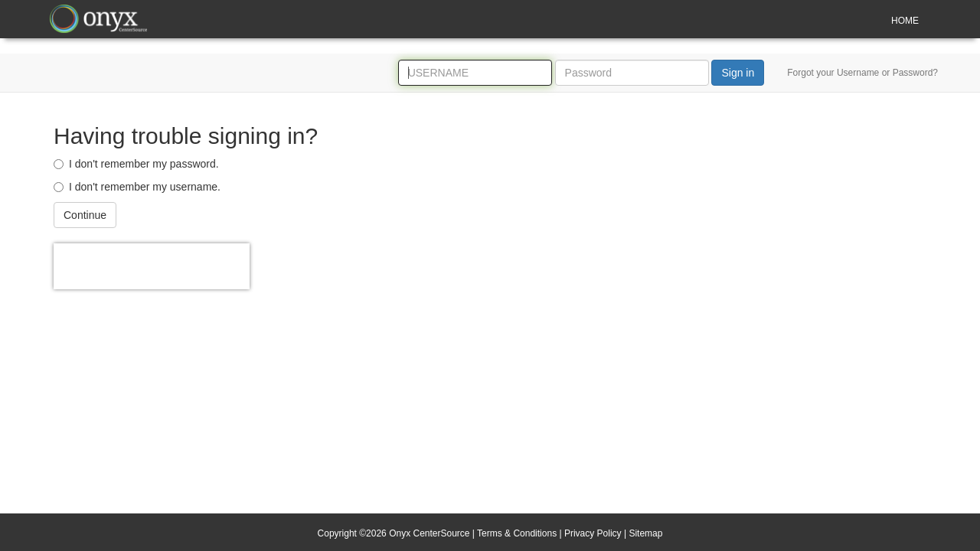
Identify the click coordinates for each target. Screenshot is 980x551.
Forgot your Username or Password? (862, 73)
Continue (85, 215)
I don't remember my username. (137, 187)
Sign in (738, 73)
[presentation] (152, 266)
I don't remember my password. (136, 164)
